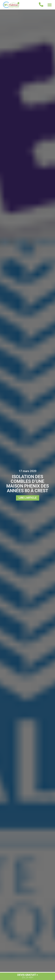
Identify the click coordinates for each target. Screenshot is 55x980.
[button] (49, 5)
